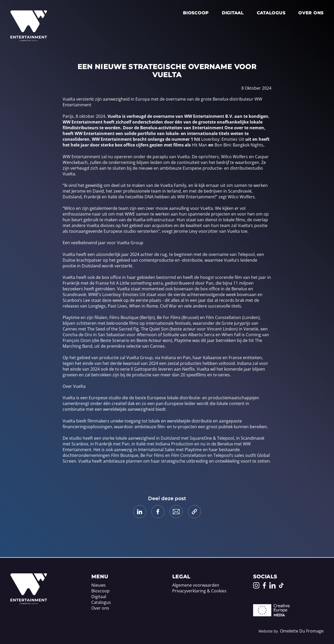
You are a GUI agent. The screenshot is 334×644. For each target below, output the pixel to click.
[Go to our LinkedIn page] (272, 585)
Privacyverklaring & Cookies (199, 591)
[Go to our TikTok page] (281, 585)
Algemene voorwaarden (196, 585)
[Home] (29, 603)
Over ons (311, 13)
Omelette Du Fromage (302, 631)
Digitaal (233, 13)
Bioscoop (196, 13)
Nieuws (99, 585)
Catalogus (271, 13)
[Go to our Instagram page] (256, 585)
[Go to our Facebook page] (264, 585)
